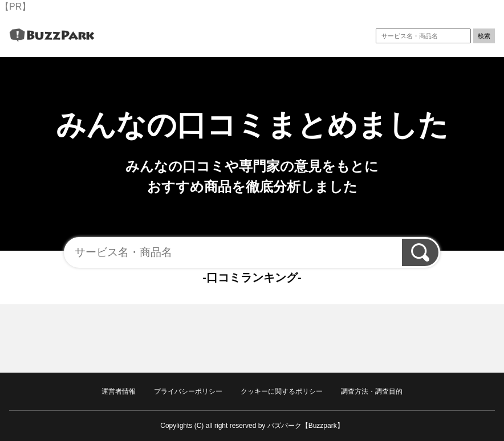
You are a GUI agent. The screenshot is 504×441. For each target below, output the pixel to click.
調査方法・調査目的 (372, 391)
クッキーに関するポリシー (282, 391)
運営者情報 (119, 391)
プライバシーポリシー (188, 391)
